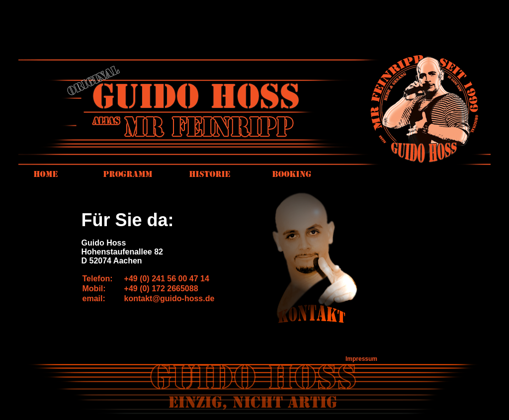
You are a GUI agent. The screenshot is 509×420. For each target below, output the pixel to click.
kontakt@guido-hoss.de (170, 298)
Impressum (361, 359)
